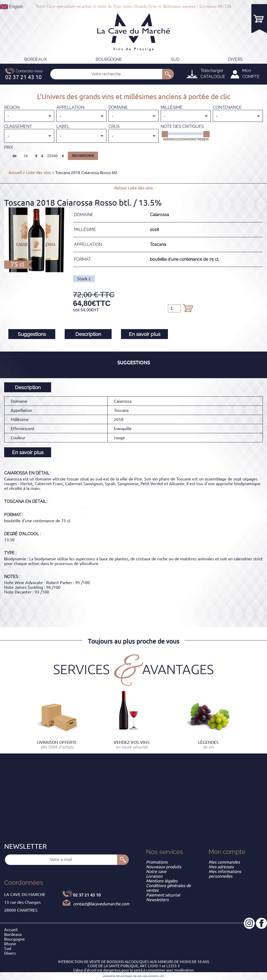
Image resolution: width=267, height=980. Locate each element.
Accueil (15, 173)
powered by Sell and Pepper (118, 976)
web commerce (151, 976)
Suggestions (32, 334)
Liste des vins (38, 173)
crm (162, 976)
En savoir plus (145, 334)
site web (137, 976)
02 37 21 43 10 (87, 895)
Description (88, 334)
